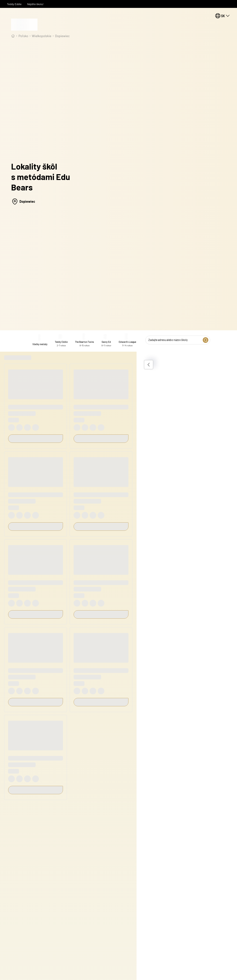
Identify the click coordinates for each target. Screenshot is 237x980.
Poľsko (23, 36)
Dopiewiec (62, 36)
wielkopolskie (42, 36)
